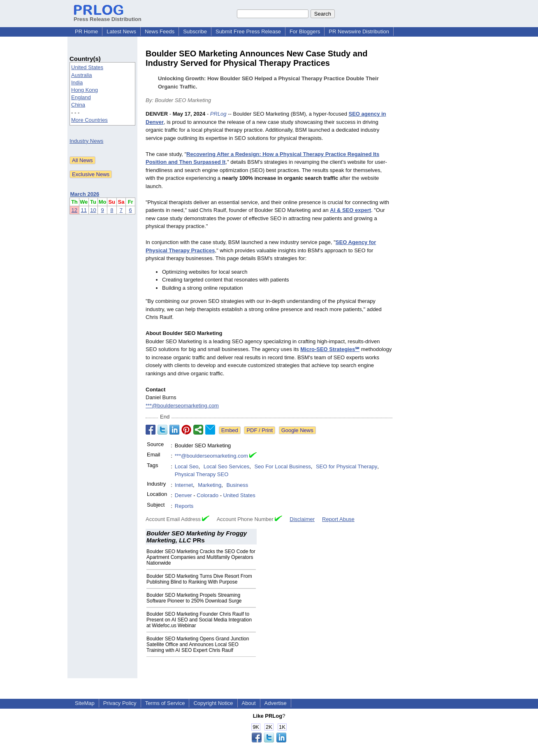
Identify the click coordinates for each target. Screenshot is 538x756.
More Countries (89, 120)
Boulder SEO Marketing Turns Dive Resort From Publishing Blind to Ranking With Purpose (199, 579)
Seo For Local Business (282, 466)
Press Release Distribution (108, 16)
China (78, 105)
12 (74, 210)
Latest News (121, 31)
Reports (184, 506)
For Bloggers (305, 31)
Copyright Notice (213, 703)
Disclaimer (302, 519)
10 (93, 210)
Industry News (86, 141)
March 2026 (85, 194)
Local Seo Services (226, 466)
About (249, 703)
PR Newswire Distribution (359, 31)
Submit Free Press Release (248, 31)
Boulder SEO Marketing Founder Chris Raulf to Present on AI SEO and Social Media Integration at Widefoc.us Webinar (199, 620)
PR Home (86, 31)
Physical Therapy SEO (202, 474)
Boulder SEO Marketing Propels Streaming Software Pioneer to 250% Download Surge (194, 598)
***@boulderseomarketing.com (182, 406)
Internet (184, 485)
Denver (183, 495)
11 (83, 210)
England (81, 97)
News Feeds (160, 31)
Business (237, 485)
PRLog (218, 114)
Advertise (276, 703)
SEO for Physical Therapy (347, 466)
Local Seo (187, 466)
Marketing (210, 485)
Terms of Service (165, 703)
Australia (82, 75)
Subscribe (195, 31)
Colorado (208, 495)
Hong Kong (85, 90)
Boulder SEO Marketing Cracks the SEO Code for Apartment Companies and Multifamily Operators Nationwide (201, 557)
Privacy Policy (120, 703)
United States (87, 67)
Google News (297, 430)
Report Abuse (338, 519)
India (77, 83)
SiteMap (85, 703)
